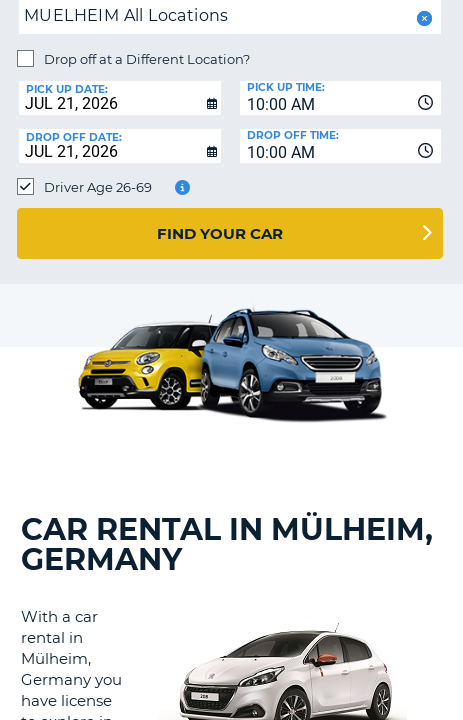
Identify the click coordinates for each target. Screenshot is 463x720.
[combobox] (341, 98)
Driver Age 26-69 (98, 187)
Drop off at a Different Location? (147, 59)
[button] (422, 18)
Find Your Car (220, 233)
